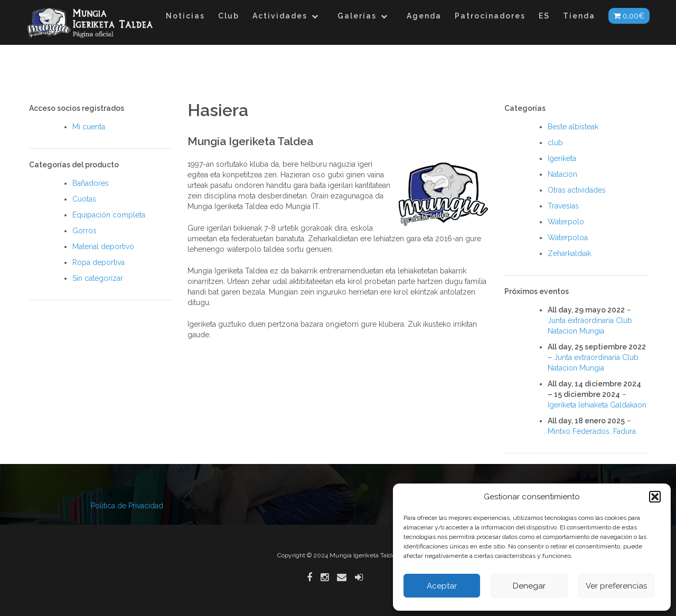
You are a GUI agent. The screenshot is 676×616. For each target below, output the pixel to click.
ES (544, 16)
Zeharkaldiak (569, 253)
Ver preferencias (616, 586)
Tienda (579, 16)
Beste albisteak (573, 127)
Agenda (424, 16)
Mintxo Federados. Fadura (592, 431)
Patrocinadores (490, 16)
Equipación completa (109, 215)
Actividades (280, 16)
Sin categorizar (98, 278)
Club (229, 16)
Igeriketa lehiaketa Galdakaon (597, 405)
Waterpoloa (568, 238)
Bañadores (91, 183)
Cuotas (84, 199)
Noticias (185, 16)
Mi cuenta (89, 127)
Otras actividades (577, 190)
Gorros (84, 231)
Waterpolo (566, 222)
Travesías (563, 206)
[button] (655, 497)
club (555, 143)
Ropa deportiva (98, 262)
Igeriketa (562, 158)
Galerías (357, 16)
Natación (562, 174)
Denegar (529, 586)
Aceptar (442, 586)
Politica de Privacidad (127, 506)
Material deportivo (103, 247)
